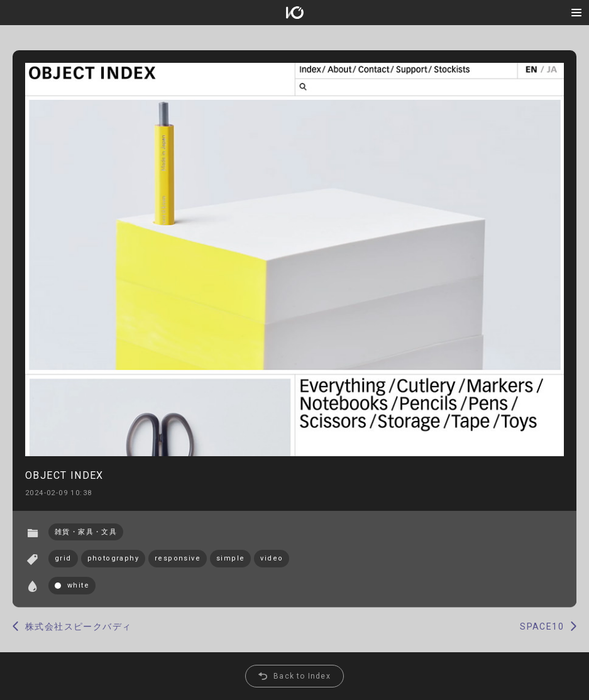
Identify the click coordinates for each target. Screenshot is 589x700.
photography (113, 558)
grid (63, 558)
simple (230, 558)
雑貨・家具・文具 (86, 532)
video (272, 558)
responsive (178, 558)
